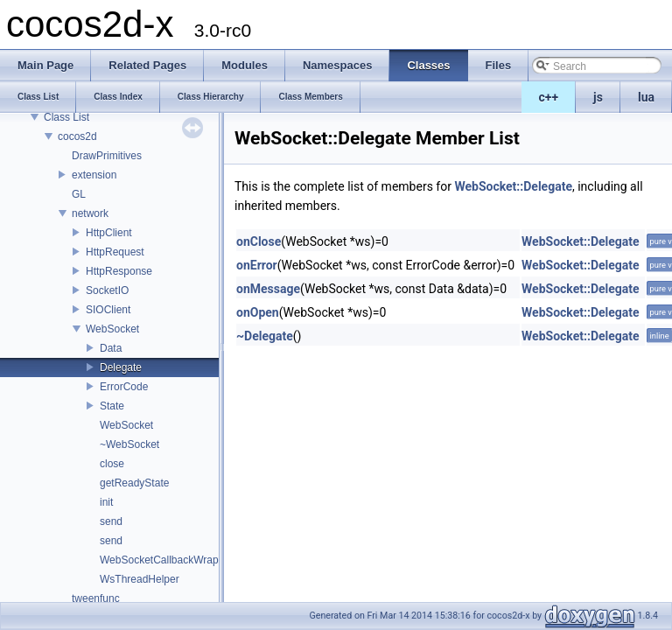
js (598, 97)
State (112, 406)
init (106, 502)
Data (111, 348)
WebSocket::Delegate (513, 186)
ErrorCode (124, 387)
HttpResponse (119, 271)
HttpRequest (115, 252)
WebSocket (112, 329)
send (111, 521)
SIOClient (108, 310)
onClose (259, 241)
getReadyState (134, 483)
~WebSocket (129, 444)
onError (257, 265)
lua (646, 97)
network (90, 213)
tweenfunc (96, 598)
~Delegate (265, 336)
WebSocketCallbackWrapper (167, 560)
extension (94, 175)
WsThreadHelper (140, 579)
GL (79, 194)
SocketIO (107, 290)
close (112, 464)
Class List (66, 117)
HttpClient (109, 233)
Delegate (121, 367)
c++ (549, 97)
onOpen (258, 312)
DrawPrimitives (107, 156)
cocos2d (77, 136)
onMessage (268, 289)
